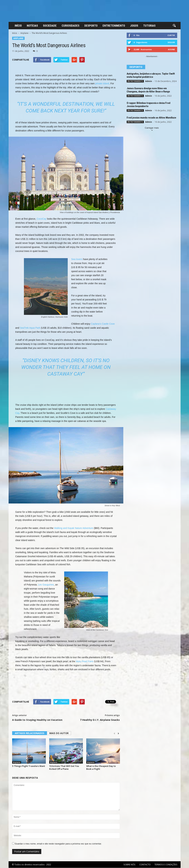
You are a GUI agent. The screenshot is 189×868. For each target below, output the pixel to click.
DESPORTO (91, 26)
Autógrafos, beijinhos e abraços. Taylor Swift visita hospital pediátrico (151, 75)
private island (102, 83)
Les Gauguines (46, 585)
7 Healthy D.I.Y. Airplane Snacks (100, 720)
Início (15, 33)
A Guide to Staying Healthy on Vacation (37, 720)
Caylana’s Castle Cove (103, 324)
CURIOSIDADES (70, 26)
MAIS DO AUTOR (59, 733)
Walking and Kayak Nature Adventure (74, 528)
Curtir (171, 35)
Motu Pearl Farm (85, 661)
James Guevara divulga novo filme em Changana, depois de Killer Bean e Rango (148, 90)
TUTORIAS (149, 26)
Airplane (24, 33)
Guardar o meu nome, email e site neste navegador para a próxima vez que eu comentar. (58, 844)
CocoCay (42, 219)
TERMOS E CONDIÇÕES (166, 864)
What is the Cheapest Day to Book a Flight (101, 767)
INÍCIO (18, 26)
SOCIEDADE (50, 26)
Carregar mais (152, 129)
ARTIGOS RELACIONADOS (30, 733)
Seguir (171, 42)
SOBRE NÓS (129, 864)
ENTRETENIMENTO (114, 26)
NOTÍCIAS (32, 26)
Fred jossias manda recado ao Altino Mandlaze (151, 118)
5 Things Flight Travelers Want (29, 766)
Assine (171, 49)
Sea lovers (77, 259)
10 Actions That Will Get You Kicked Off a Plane (64, 767)
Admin (149, 81)
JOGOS (134, 26)
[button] (174, 26)
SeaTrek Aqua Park (30, 328)
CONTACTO (145, 864)
